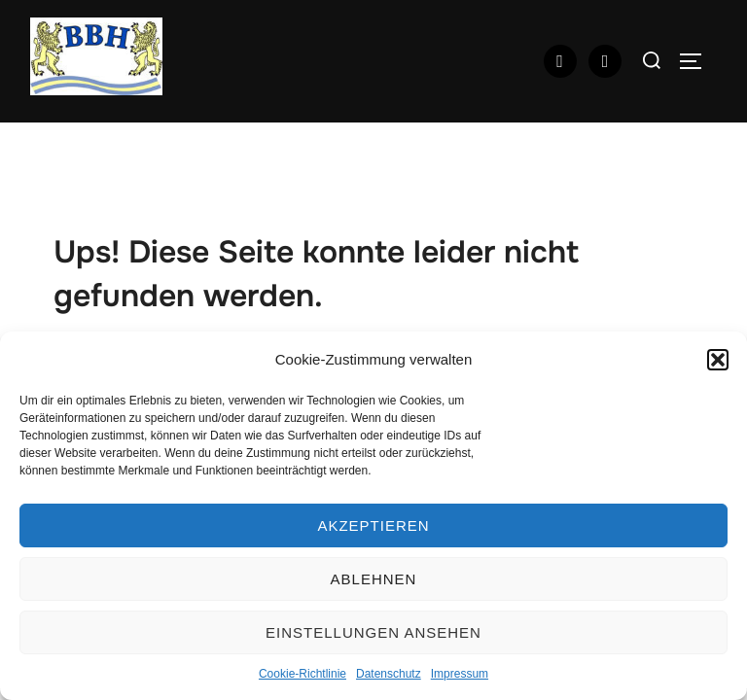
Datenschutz (389, 674)
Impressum (460, 674)
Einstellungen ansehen (373, 632)
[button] (718, 360)
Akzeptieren (373, 525)
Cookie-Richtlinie (302, 674)
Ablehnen (374, 579)
